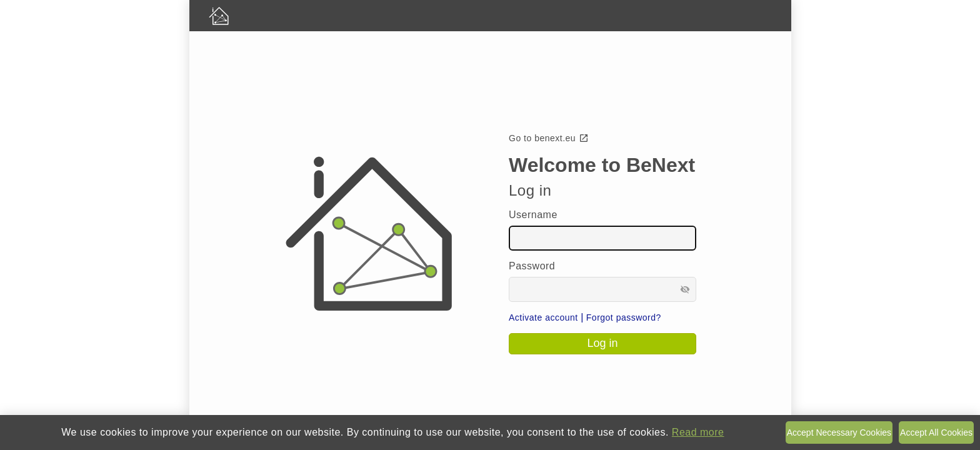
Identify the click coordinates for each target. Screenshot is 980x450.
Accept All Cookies (936, 432)
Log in (602, 343)
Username (533, 215)
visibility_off (685, 289)
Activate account (543, 317)
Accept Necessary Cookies (839, 432)
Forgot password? (624, 317)
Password (532, 266)
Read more (698, 432)
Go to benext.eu (549, 138)
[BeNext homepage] (490, 16)
